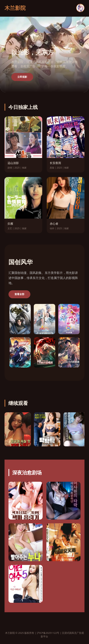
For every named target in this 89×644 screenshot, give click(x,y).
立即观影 (22, 77)
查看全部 (19, 294)
